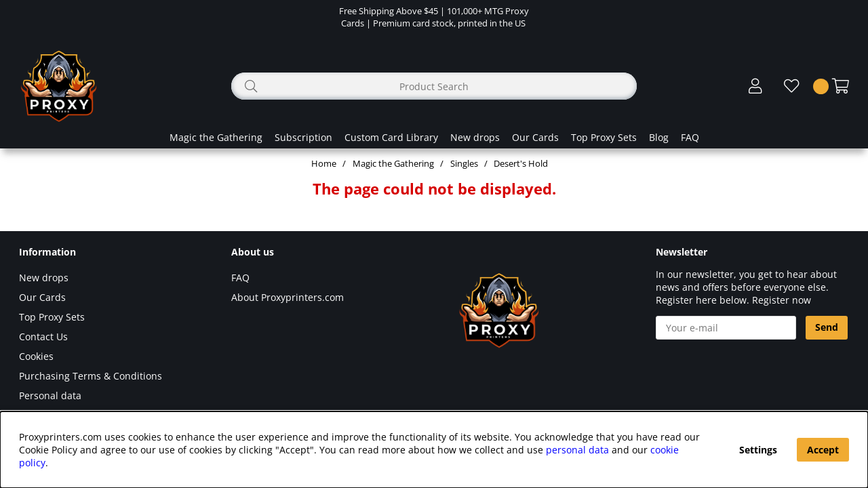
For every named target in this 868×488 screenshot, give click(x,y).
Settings (758, 450)
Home (324, 163)
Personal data (50, 395)
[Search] (434, 86)
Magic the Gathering (216, 137)
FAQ (690, 137)
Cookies (36, 356)
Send (827, 327)
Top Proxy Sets (604, 137)
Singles (464, 163)
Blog (659, 137)
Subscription (303, 137)
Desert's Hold (521, 163)
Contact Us (43, 337)
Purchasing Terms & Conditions (91, 376)
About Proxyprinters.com (288, 297)
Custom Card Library (391, 137)
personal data (577, 450)
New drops (475, 137)
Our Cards (535, 137)
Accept (823, 450)
